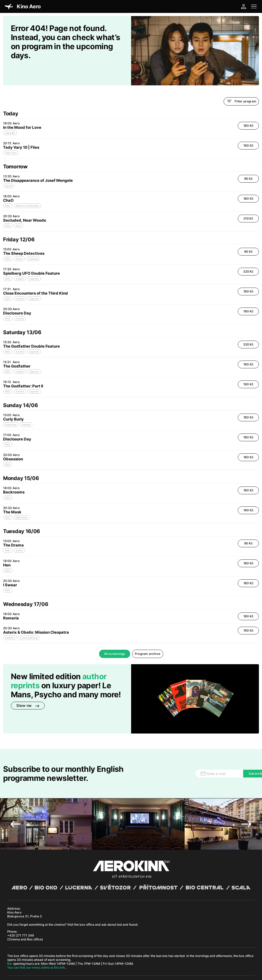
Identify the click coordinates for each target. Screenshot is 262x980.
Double (20, 261)
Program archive (148, 636)
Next (247, 790)
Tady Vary (11, 135)
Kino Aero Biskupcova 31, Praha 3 (25, 880)
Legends (10, 115)
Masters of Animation (27, 188)
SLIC (18, 208)
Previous (15, 790)
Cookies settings (112, 954)
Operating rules (79, 954)
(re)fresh (10, 620)
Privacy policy (57, 954)
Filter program (241, 84)
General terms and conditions (27, 954)
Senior (9, 168)
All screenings (115, 636)
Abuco (25, 950)
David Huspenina (51, 950)
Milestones (22, 500)
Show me (28, 688)
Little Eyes (11, 407)
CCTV (95, 954)
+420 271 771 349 (21, 902)
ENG (8, 188)
